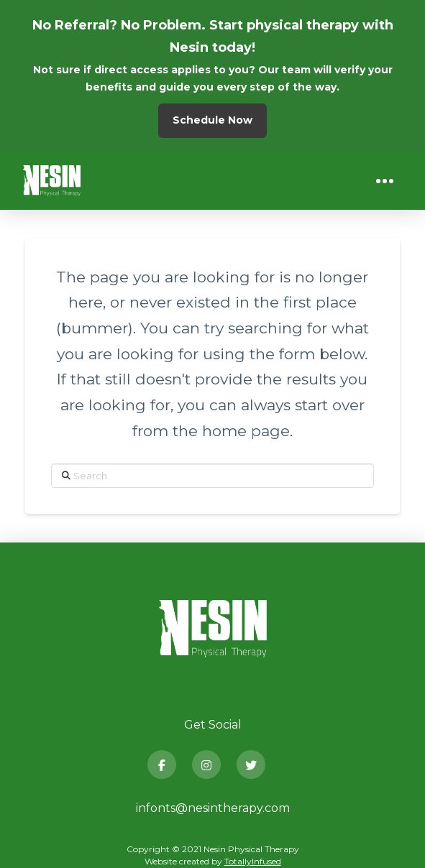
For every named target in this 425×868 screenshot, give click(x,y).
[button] (385, 181)
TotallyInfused (253, 861)
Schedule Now (212, 120)
